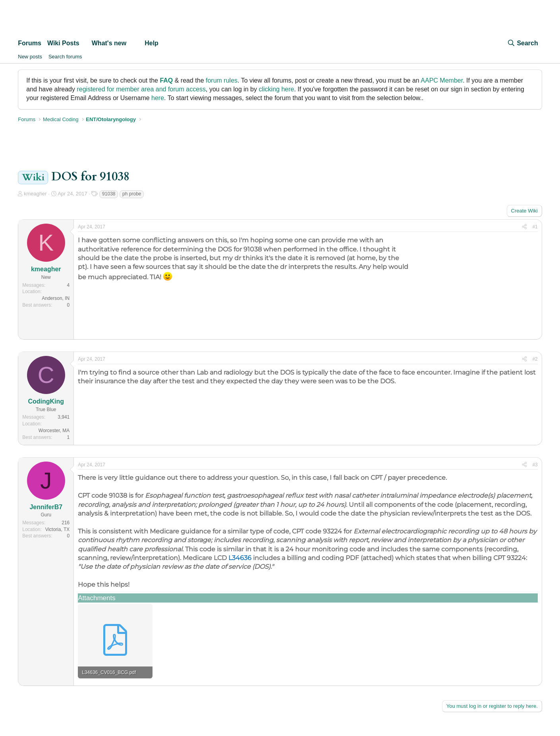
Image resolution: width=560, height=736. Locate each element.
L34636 (240, 558)
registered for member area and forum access (141, 89)
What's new (109, 43)
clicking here (276, 89)
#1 (535, 227)
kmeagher (35, 194)
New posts (30, 57)
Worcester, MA (54, 431)
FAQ (166, 80)
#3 (535, 465)
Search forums (65, 57)
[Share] (524, 227)
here (158, 98)
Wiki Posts (63, 43)
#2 (535, 359)
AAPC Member (442, 80)
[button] (86, 43)
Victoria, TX (58, 529)
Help (152, 43)
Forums (30, 43)
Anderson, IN (56, 298)
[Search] (522, 43)
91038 (109, 194)
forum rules (222, 80)
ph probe (132, 194)
